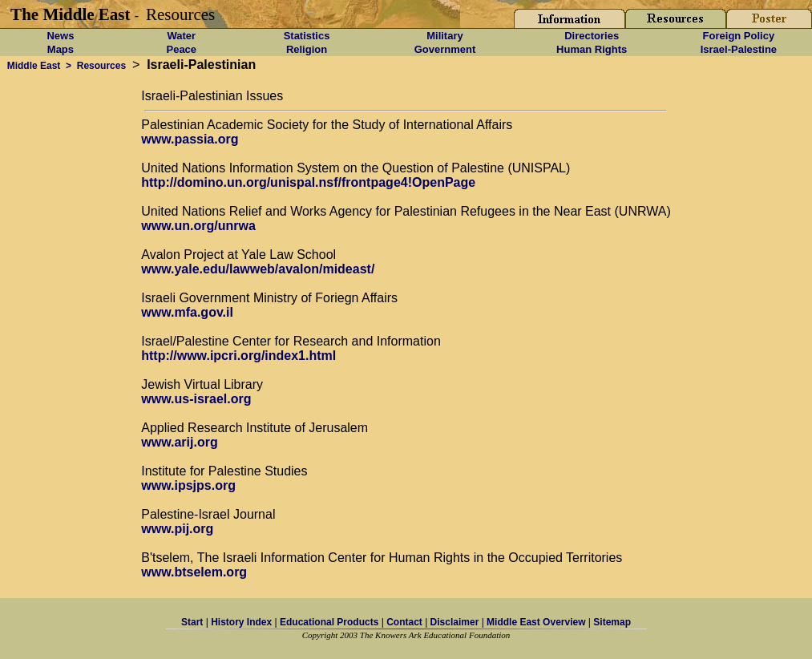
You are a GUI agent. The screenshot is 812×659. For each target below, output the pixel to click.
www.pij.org (177, 529)
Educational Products (329, 622)
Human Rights (592, 49)
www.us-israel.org (196, 399)
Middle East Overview (536, 622)
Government (445, 49)
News (60, 36)
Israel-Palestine (739, 49)
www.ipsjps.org (188, 485)
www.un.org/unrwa (198, 226)
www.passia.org (190, 139)
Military (445, 36)
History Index (241, 622)
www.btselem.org (194, 572)
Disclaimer (455, 622)
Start (192, 622)
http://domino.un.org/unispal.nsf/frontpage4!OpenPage (308, 182)
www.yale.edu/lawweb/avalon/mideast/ (258, 269)
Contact (404, 622)
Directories (592, 36)
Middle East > (36, 66)
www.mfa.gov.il (187, 312)
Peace (181, 49)
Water (181, 36)
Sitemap (612, 622)
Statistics (307, 36)
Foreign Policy (739, 36)
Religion (307, 49)
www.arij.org (179, 442)
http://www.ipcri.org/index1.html (238, 356)
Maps (61, 49)
